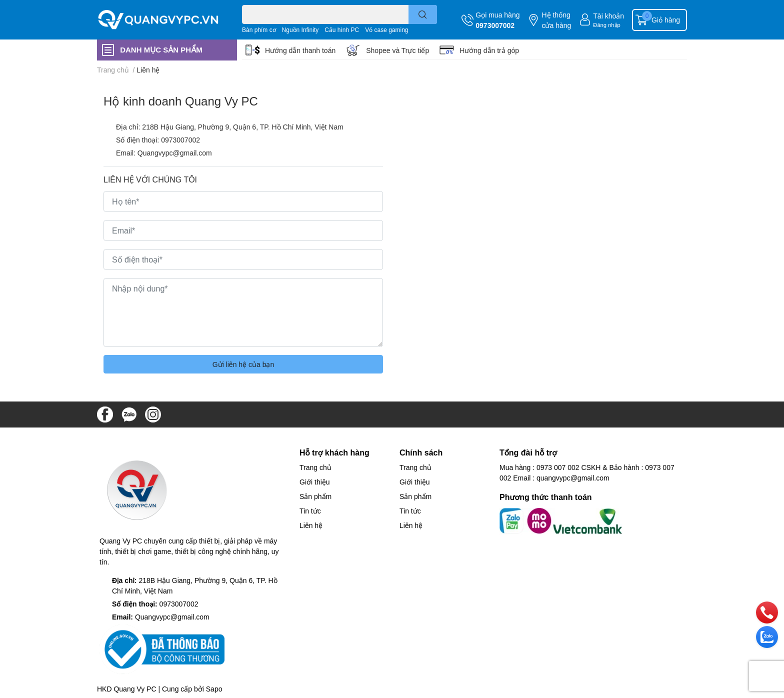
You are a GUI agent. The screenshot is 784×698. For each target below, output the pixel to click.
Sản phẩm (315, 496)
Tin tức (310, 511)
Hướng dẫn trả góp (489, 50)
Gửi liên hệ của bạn (243, 364)
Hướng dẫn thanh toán (300, 50)
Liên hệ (311, 525)
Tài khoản (608, 16)
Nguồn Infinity (300, 30)
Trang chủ (315, 467)
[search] (423, 14)
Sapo (214, 689)
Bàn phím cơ (259, 30)
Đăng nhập (607, 25)
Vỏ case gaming (386, 30)
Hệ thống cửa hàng (556, 20)
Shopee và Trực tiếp (397, 50)
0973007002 (495, 25)
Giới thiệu (315, 482)
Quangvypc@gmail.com (175, 153)
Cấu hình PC (342, 30)
